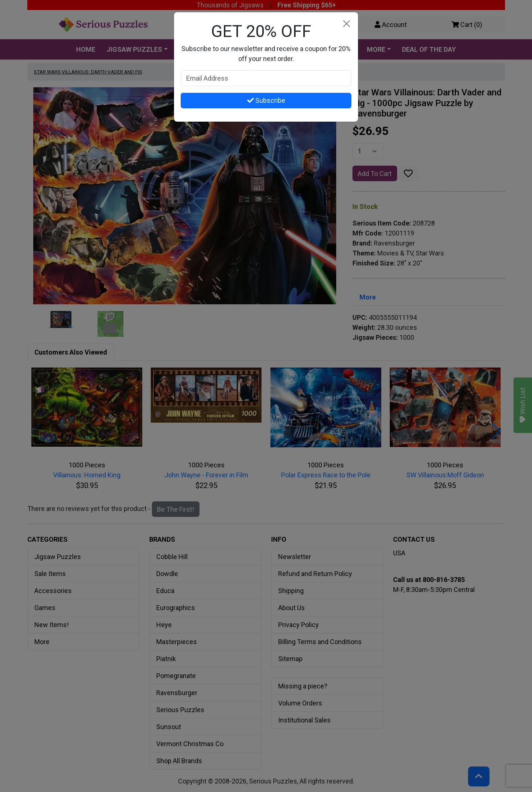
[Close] (346, 24)
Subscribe (266, 100)
